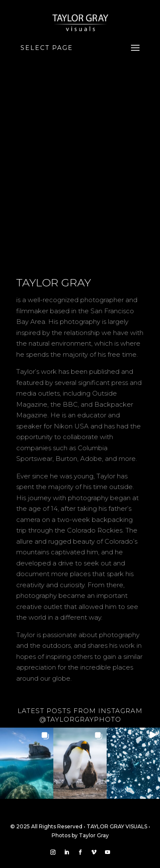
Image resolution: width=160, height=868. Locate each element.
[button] (27, 763)
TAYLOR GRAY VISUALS (117, 826)
